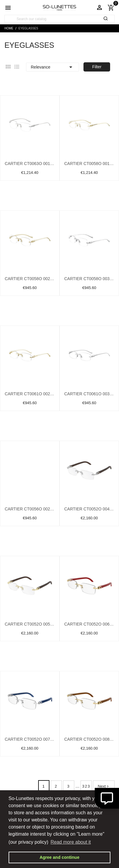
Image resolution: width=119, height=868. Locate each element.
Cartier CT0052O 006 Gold (89, 624)
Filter (97, 67)
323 (86, 786)
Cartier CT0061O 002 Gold (30, 394)
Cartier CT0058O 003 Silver (89, 279)
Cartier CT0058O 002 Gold (30, 279)
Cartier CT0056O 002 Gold (30, 509)
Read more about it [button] (71, 842)
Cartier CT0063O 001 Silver (30, 164)
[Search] (59, 19)
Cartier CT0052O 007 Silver (30, 739)
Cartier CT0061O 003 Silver (89, 394)
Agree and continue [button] (59, 857)
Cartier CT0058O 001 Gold (89, 164)
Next (104, 786)
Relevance (53, 67)
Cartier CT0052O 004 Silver (89, 509)
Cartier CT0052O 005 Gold (30, 624)
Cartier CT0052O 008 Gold (89, 739)
